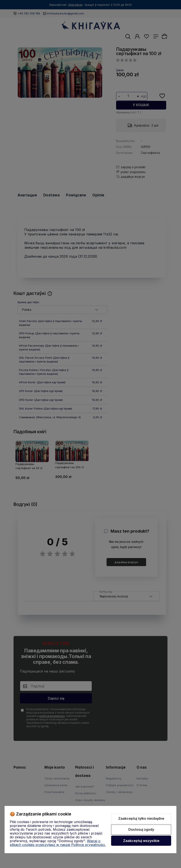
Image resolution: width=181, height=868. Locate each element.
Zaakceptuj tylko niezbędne (141, 818)
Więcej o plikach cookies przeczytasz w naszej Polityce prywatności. (58, 843)
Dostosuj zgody (141, 829)
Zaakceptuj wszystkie (141, 841)
